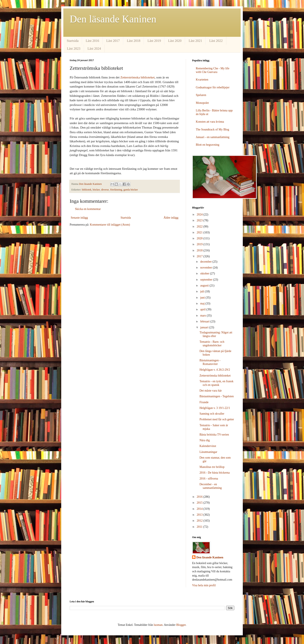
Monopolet (202, 103)
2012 (200, 521)
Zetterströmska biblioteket (137, 77)
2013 (200, 515)
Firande (204, 402)
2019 (200, 244)
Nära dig (205, 440)
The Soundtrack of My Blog (213, 129)
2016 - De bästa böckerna (215, 473)
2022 (200, 227)
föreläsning (116, 190)
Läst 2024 (94, 49)
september (207, 280)
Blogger (181, 625)
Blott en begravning (208, 145)
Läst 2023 (74, 49)
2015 (200, 503)
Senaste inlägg (79, 218)
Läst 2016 (92, 41)
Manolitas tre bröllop (212, 467)
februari (205, 321)
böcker (96, 190)
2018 (200, 250)
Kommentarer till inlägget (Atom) (110, 225)
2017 (200, 256)
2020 (200, 238)
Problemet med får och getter (217, 419)
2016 (200, 497)
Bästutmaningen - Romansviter (210, 362)
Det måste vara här (211, 391)
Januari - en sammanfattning (213, 137)
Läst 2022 (216, 41)
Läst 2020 (175, 41)
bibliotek (87, 190)
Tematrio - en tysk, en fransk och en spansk (216, 383)
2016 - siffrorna (209, 479)
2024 (200, 214)
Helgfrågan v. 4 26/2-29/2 (215, 370)
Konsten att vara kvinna (210, 122)
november (206, 268)
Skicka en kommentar (88, 209)
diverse (105, 190)
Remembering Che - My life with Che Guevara (213, 70)
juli (202, 291)
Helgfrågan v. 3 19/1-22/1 (215, 408)
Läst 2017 (113, 41)
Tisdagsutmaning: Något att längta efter (216, 334)
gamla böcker (131, 190)
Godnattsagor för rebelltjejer (213, 87)
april (203, 309)
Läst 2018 (134, 41)
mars (203, 316)
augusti (205, 286)
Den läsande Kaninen (113, 19)
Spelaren (201, 95)
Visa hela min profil (204, 585)
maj (203, 304)
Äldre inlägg (171, 218)
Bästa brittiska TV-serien (214, 435)
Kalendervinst (208, 446)
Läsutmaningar (208, 452)
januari (205, 327)
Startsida (73, 41)
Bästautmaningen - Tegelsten (217, 396)
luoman (158, 625)
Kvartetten (202, 80)
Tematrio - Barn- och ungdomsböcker (212, 344)
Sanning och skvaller (212, 414)
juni (203, 298)
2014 (200, 509)
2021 (200, 232)
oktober (205, 273)
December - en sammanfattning (211, 486)
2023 (200, 220)
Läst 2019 (154, 41)
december (206, 262)
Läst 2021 (195, 41)
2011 (200, 527)
